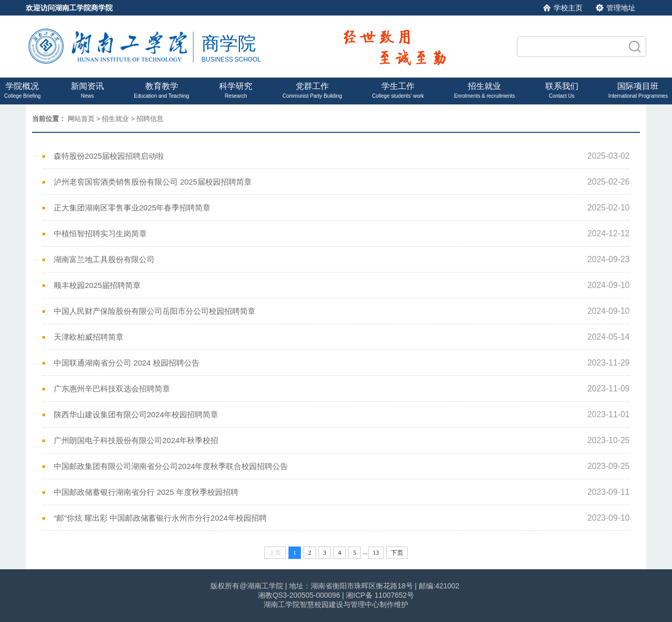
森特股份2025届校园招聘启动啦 (109, 156)
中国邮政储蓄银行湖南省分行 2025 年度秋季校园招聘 (146, 492)
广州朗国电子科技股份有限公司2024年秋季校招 (136, 440)
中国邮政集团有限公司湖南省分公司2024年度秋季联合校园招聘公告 (171, 466)
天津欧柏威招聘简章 (89, 337)
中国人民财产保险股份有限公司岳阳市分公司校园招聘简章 (155, 311)
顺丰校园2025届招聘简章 (97, 285)
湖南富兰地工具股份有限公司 (104, 259)
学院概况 (22, 90)
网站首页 (81, 119)
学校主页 (568, 8)
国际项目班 (638, 90)
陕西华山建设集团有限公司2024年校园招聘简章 (136, 414)
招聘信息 (150, 119)
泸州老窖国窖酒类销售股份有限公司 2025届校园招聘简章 (153, 182)
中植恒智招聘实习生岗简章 (100, 233)
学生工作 (398, 90)
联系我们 (562, 90)
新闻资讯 (87, 90)
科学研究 (236, 90)
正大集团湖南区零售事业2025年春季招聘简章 (132, 208)
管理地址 (621, 8)
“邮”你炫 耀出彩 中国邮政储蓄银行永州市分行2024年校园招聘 (160, 518)
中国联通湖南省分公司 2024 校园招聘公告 (127, 363)
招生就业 (484, 90)
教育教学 (162, 90)
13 (376, 553)
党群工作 (312, 90)
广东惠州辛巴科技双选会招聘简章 (112, 389)
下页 (397, 553)
